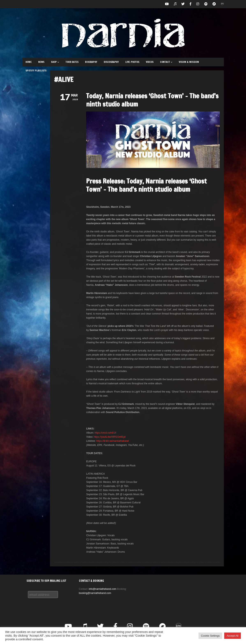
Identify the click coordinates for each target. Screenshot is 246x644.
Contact (166, 62)
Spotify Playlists (36, 71)
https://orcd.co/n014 (105, 433)
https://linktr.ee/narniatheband (113, 441)
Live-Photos (132, 62)
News (41, 62)
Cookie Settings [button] (210, 636)
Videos (150, 62)
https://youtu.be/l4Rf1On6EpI (110, 437)
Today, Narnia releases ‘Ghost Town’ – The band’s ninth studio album (152, 100)
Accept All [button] (233, 636)
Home (29, 62)
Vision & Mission (189, 62)
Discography (111, 62)
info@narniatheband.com (103, 589)
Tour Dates (72, 62)
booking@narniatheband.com (95, 593)
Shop (55, 62)
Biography (91, 62)
